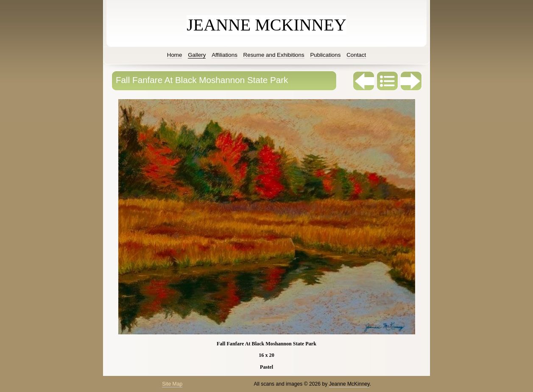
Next (411, 81)
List (388, 81)
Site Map (172, 384)
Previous (364, 81)
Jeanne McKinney (349, 384)
